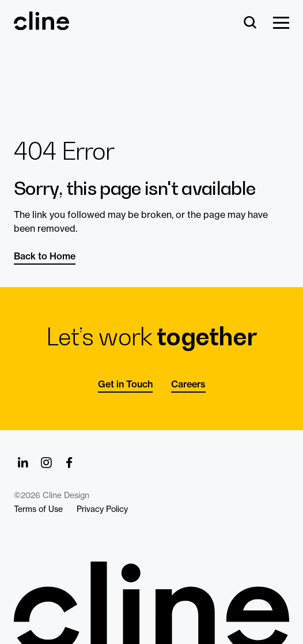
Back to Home (45, 256)
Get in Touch (125, 384)
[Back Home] (41, 25)
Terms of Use (38, 509)
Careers (188, 384)
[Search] (250, 23)
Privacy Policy (102, 509)
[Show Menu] (281, 23)
